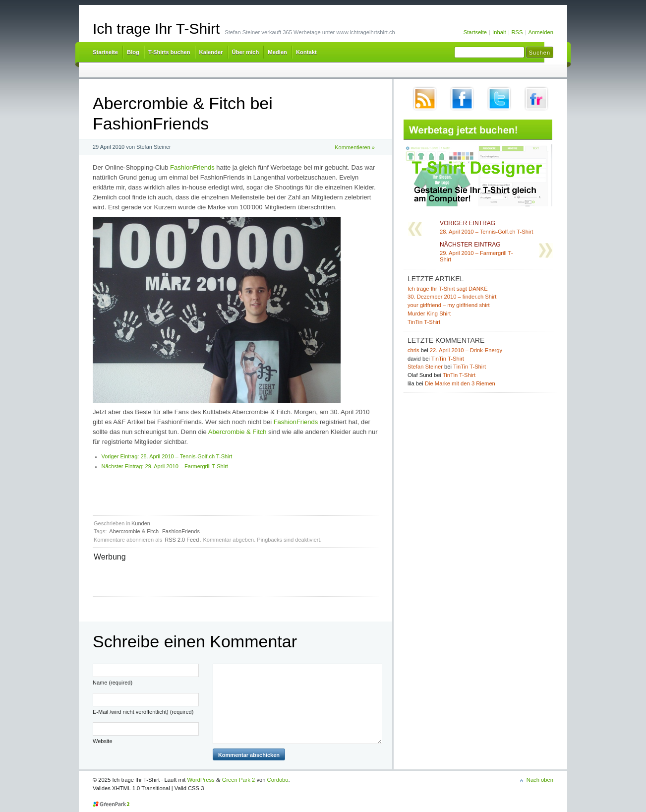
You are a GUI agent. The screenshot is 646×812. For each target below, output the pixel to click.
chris (413, 350)
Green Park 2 (239, 780)
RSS (517, 32)
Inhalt (499, 32)
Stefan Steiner (425, 367)
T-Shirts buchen (169, 52)
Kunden (141, 523)
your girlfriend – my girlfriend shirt (449, 305)
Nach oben (540, 780)
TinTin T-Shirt (424, 322)
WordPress (201, 780)
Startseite (475, 32)
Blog (133, 52)
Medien (277, 52)
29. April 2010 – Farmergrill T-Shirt (165, 466)
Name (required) (113, 683)
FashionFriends (192, 167)
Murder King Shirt (429, 313)
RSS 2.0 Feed (182, 540)
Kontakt (306, 52)
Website (103, 741)
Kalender (211, 52)
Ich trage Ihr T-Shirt (156, 29)
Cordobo (278, 780)
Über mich (246, 52)
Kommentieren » (355, 147)
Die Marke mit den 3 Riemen (460, 383)
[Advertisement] (210, 578)
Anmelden (541, 32)
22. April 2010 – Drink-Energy (466, 350)
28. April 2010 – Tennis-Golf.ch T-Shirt (167, 456)
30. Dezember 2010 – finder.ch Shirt (452, 297)
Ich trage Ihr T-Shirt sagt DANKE (448, 289)
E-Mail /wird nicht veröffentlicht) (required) (143, 712)
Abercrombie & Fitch (237, 432)
